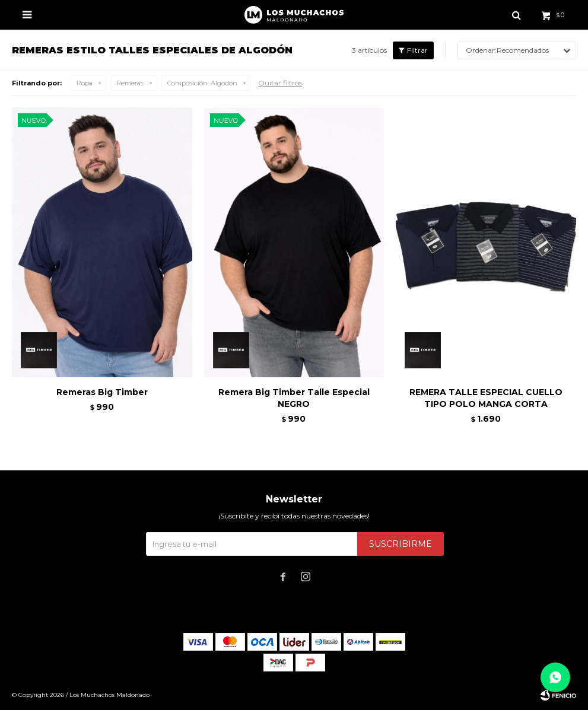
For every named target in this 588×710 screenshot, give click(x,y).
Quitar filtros (280, 83)
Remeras (130, 83)
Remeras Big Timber (102, 392)
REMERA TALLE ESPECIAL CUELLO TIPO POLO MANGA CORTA (486, 398)
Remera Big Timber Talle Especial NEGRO (294, 398)
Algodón (202, 83)
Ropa (85, 83)
